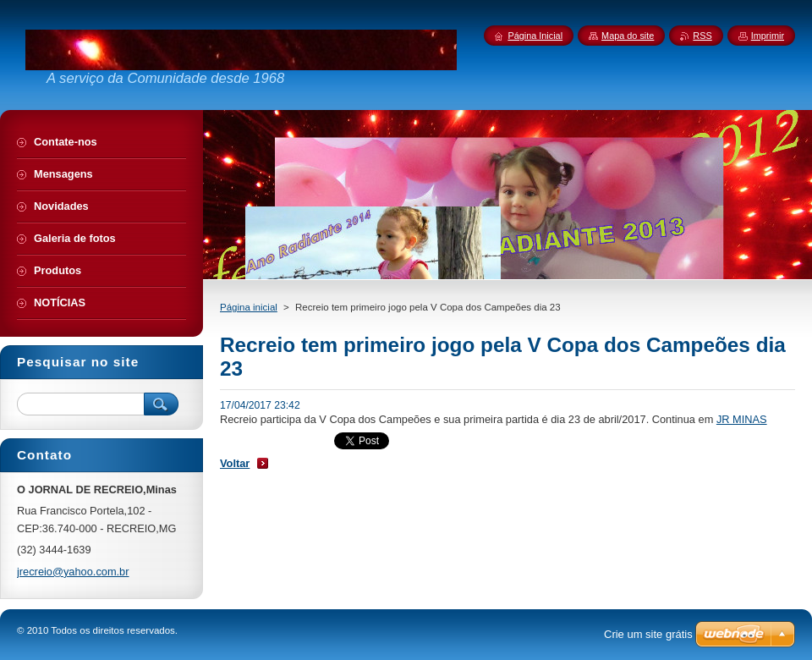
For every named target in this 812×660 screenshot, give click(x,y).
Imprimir (768, 36)
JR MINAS (742, 419)
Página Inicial (535, 36)
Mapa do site (628, 36)
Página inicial (249, 307)
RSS (702, 36)
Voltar (235, 463)
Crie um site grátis (648, 634)
